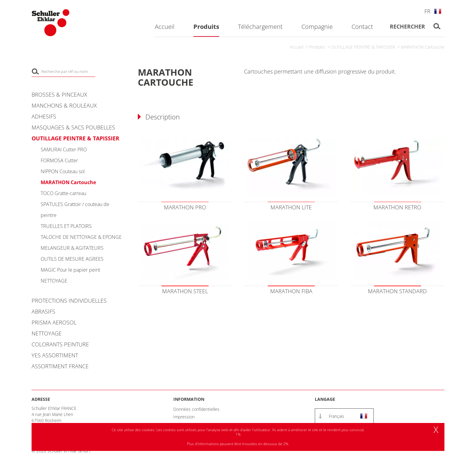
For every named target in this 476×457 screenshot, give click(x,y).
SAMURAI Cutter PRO (64, 149)
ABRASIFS (43, 311)
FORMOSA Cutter (59, 160)
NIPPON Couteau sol (63, 171)
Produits (317, 47)
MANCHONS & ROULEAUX (64, 105)
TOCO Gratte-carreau (63, 193)
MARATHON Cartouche (423, 47)
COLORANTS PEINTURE (60, 344)
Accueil (297, 47)
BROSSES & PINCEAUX (59, 94)
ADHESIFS (44, 116)
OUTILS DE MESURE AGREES (72, 259)
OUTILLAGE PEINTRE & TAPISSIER (363, 47)
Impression (184, 417)
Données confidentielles (196, 409)
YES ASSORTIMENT (55, 355)
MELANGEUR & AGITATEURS (72, 248)
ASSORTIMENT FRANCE (60, 366)
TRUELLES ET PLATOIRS (66, 226)
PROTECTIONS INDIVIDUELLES (69, 301)
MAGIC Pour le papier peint (70, 270)
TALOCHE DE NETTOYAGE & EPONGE (81, 237)
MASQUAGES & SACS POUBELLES (73, 127)
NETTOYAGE (54, 281)
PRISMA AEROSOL (54, 322)
